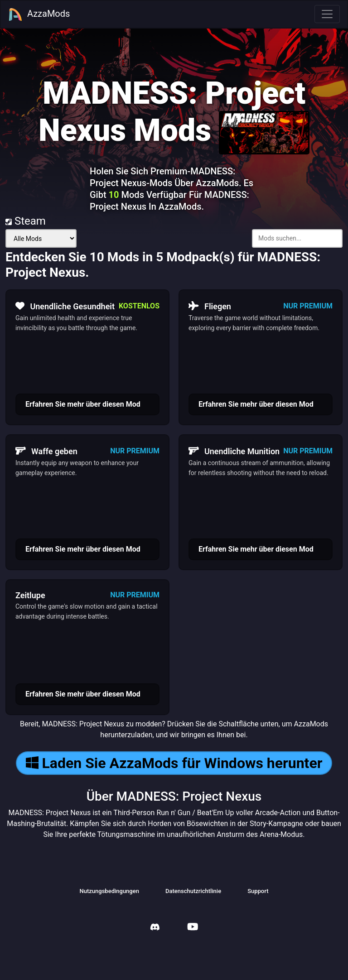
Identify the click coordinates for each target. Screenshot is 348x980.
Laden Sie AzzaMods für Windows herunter (174, 763)
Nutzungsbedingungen (109, 891)
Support (258, 891)
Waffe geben (46, 451)
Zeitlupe (30, 595)
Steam (26, 221)
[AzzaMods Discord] (155, 928)
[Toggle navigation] (327, 14)
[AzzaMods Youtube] (193, 928)
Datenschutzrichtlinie (193, 891)
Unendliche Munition (234, 451)
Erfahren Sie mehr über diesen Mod (83, 404)
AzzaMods (39, 14)
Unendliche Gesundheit (65, 306)
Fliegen (210, 306)
